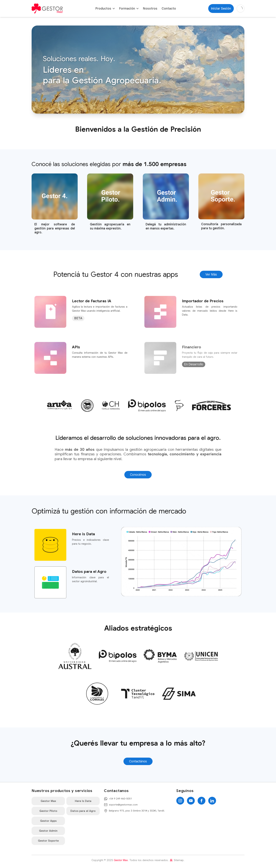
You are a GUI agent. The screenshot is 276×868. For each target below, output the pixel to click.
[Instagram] (180, 801)
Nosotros (150, 9)
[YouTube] (191, 801)
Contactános (138, 761)
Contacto (169, 9)
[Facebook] (202, 801)
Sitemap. (177, 860)
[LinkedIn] (212, 801)
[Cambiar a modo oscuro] (241, 9)
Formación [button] (129, 9)
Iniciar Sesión (221, 9)
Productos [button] (105, 9)
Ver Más (211, 274)
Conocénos (138, 475)
